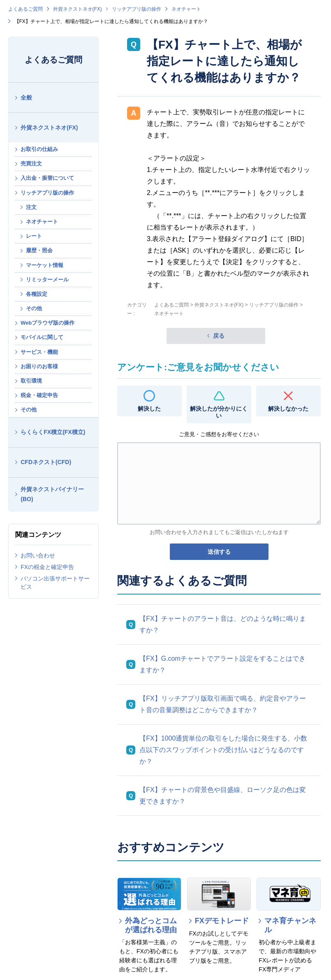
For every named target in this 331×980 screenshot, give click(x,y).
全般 (26, 98)
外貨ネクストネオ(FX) (78, 9)
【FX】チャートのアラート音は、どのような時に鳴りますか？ (222, 624)
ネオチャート (186, 9)
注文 (31, 207)
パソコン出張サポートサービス (55, 583)
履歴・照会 (39, 250)
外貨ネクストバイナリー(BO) (52, 494)
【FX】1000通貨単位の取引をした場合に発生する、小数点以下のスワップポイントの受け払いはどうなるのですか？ (223, 750)
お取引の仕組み (39, 149)
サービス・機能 (39, 352)
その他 (34, 308)
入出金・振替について (47, 178)
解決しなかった (288, 409)
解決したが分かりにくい (219, 412)
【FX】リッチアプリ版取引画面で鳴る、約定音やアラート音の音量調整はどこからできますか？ (222, 704)
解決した (149, 409)
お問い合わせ (38, 555)
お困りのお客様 (39, 366)
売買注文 (31, 164)
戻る (219, 336)
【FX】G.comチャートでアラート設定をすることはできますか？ (222, 664)
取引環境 (31, 381)
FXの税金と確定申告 (47, 567)
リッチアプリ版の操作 (137, 9)
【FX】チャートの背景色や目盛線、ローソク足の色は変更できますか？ (222, 795)
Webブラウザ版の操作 (47, 323)
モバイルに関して (42, 337)
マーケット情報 (45, 265)
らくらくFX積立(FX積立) (53, 432)
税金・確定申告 (39, 395)
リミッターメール (47, 280)
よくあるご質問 (25, 9)
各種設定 (37, 294)
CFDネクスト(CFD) (46, 462)
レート (34, 236)
